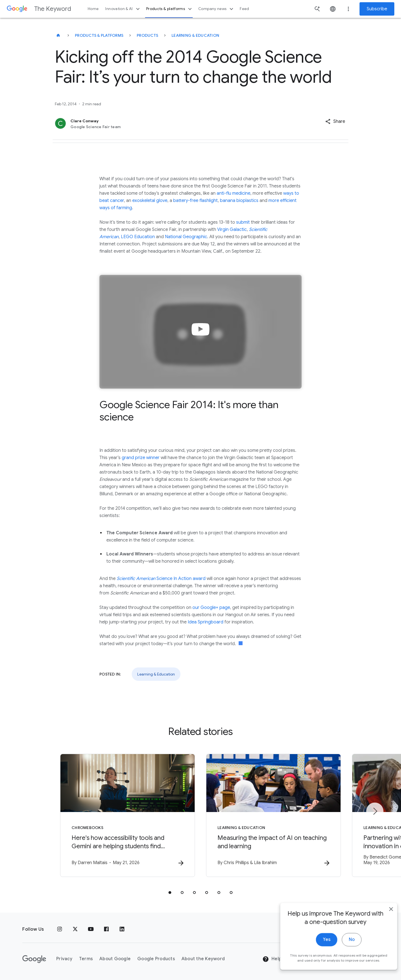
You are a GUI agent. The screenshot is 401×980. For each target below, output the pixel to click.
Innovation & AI (123, 9)
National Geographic (186, 237)
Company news (217, 9)
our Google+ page (211, 608)
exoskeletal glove (150, 201)
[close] (384, 937)
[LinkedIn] (122, 929)
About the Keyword (203, 959)
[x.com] (75, 929)
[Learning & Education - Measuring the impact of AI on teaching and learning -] (273, 815)
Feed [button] (244, 9)
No (344, 967)
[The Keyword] (58, 35)
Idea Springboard (206, 622)
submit (243, 222)
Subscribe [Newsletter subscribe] (377, 9)
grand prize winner (141, 458)
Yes (319, 967)
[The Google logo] (34, 959)
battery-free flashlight (195, 201)
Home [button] (93, 9)
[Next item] (375, 811)
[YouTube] (91, 929)
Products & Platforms (99, 35)
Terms (86, 959)
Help (272, 959)
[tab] (170, 893)
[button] (335, 121)
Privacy (64, 959)
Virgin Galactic (232, 230)
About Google (115, 959)
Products (147, 35)
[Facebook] (106, 929)
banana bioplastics (239, 201)
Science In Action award (161, 579)
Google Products (156, 959)
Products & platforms (170, 9)
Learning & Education (195, 35)
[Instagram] (60, 929)
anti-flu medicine (233, 193)
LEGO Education (138, 237)
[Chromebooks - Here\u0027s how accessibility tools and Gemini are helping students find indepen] (128, 815)
